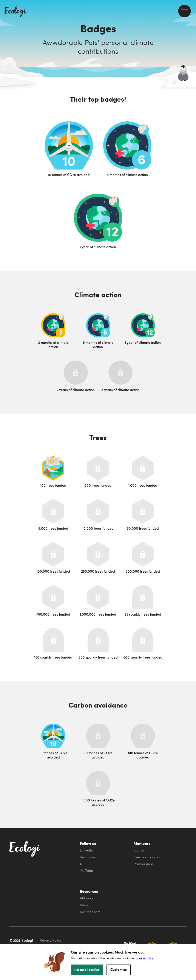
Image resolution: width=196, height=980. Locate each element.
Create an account (148, 857)
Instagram (88, 857)
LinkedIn (86, 850)
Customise (119, 969)
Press (84, 905)
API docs (87, 898)
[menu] (184, 11)
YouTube (86, 871)
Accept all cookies (87, 969)
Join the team (90, 912)
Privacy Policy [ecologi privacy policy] (51, 940)
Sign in (139, 850)
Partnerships (144, 864)
